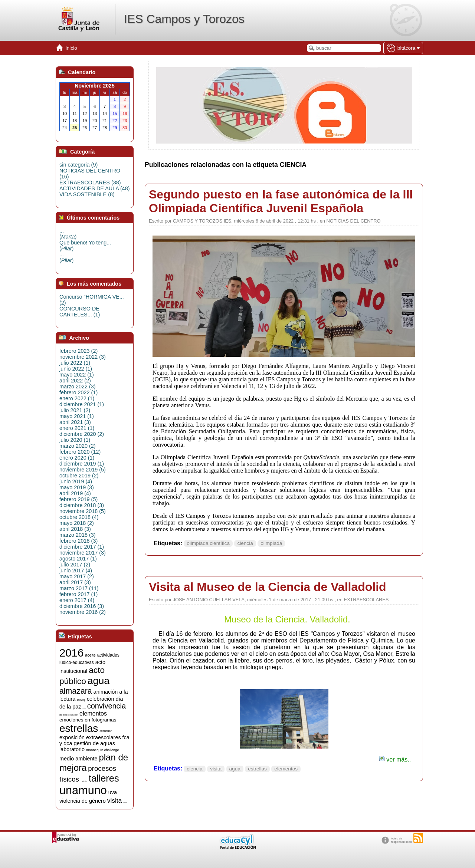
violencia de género (83, 801)
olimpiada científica (208, 543)
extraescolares (104, 737)
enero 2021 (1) (77, 428)
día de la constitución (69, 715)
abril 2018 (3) (75, 529)
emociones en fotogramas (88, 720)
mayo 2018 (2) (77, 523)
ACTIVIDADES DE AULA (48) (95, 188)
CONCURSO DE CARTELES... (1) (80, 312)
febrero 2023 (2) (78, 351)
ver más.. (395, 759)
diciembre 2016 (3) (82, 606)
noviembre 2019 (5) (83, 470)
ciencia (245, 543)
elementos (286, 769)
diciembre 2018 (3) (82, 505)
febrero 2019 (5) (78, 499)
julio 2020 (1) (75, 440)
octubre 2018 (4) (79, 517)
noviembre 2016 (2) (83, 612)
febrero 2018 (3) (78, 541)
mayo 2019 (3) (77, 487)
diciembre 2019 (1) (82, 464)
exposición (72, 737)
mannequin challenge (103, 750)
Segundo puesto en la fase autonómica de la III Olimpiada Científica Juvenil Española (281, 201)
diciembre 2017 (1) (82, 547)
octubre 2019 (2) (79, 476)
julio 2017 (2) (75, 565)
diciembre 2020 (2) (82, 434)
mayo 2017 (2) (77, 576)
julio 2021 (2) (75, 410)
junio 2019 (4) (76, 481)
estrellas (257, 769)
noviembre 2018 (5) (83, 511)
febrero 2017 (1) (78, 594)
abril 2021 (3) (75, 422)
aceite (90, 655)
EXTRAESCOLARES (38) (90, 183)
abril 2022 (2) (75, 381)
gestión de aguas (94, 743)
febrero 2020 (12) (80, 452)
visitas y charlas (125, 803)
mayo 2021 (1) (77, 416)
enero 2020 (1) (77, 458)
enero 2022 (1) (77, 398)
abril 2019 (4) (75, 493)
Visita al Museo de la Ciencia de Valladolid (268, 587)
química (85, 781)
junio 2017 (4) (76, 571)
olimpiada (271, 543)
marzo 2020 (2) (78, 446)
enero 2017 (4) (77, 600)
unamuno (83, 790)
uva (113, 792)
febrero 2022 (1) (78, 392)
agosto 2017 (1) (78, 559)
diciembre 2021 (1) (82, 404)
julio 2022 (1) (75, 363)
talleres (104, 778)
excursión (106, 731)
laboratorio (72, 749)
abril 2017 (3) (75, 582)
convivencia (107, 706)
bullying (81, 700)
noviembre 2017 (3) (83, 553)
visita (216, 769)
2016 (71, 653)
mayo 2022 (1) (77, 375)
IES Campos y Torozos (184, 19)
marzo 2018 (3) (78, 535)
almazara (76, 691)
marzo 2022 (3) (78, 387)
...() (68, 234)
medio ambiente (78, 759)
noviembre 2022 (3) (83, 357)
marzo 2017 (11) (79, 588)
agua (235, 769)
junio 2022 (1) (76, 369)
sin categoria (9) (78, 165)
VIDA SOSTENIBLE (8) (87, 194)
